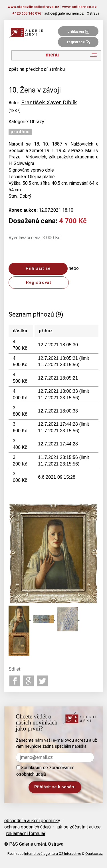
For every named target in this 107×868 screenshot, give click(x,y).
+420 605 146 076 (27, 13)
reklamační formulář (26, 833)
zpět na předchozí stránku (37, 69)
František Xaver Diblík (49, 102)
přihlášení (78, 31)
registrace (78, 42)
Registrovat (39, 282)
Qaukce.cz (94, 854)
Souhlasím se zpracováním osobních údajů (45, 771)
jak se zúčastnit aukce (79, 827)
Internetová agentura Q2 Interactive (53, 854)
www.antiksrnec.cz (79, 7)
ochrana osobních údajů (28, 827)
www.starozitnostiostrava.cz (34, 7)
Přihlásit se (38, 268)
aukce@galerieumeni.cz (64, 13)
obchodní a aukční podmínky (32, 821)
